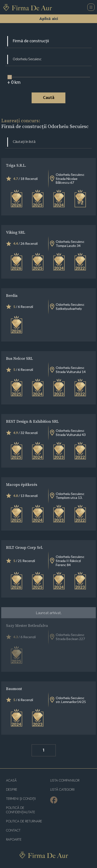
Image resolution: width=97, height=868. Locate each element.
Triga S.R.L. (16, 165)
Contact (13, 830)
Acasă (11, 780)
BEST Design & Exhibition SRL (32, 421)
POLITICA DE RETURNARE (24, 821)
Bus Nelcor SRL (19, 358)
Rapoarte (14, 840)
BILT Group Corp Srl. (24, 547)
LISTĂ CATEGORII (62, 790)
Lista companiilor (65, 780)
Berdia (12, 295)
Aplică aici (49, 19)
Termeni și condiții (21, 799)
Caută (49, 98)
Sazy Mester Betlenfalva (27, 625)
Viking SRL (16, 232)
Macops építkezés (22, 484)
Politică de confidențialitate (21, 810)
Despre (12, 790)
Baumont (14, 689)
